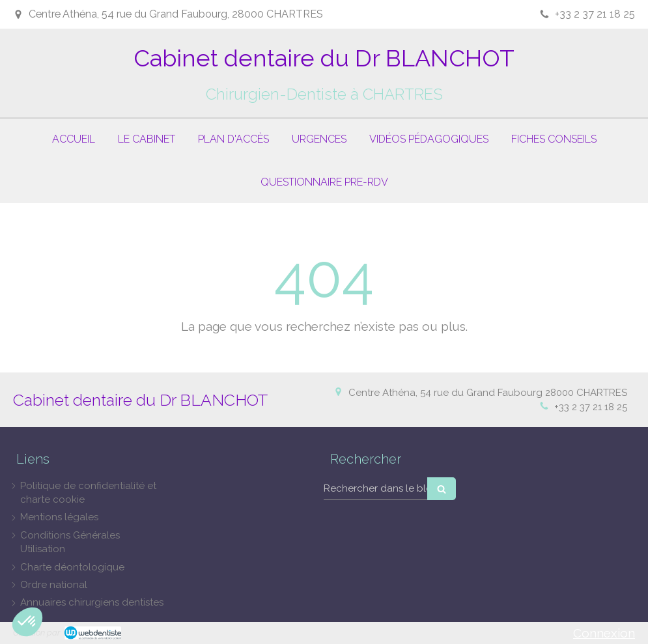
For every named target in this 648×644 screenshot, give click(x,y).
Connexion (604, 633)
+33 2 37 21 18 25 (591, 407)
